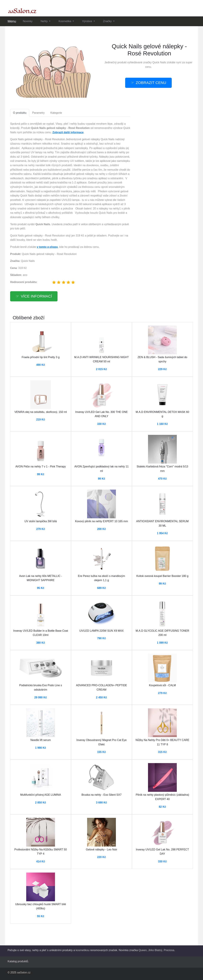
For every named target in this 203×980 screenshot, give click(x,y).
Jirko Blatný (155, 950)
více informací (36, 296)
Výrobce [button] (87, 21)
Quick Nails (159, 62)
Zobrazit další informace (68, 132)
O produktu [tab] (20, 113)
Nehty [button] (44, 21)
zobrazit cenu (151, 83)
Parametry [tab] (38, 113)
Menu (12, 21)
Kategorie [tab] (56, 113)
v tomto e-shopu (47, 247)
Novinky (28, 21)
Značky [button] (108, 21)
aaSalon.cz (24, 972)
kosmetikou (82, 950)
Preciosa (169, 950)
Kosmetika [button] (65, 21)
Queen (143, 950)
